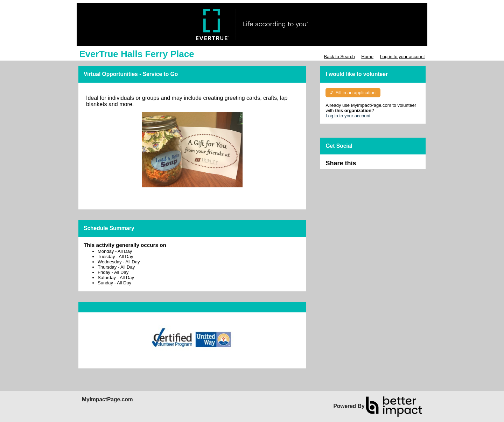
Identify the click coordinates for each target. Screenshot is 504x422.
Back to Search (339, 57)
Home (367, 57)
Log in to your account (402, 57)
